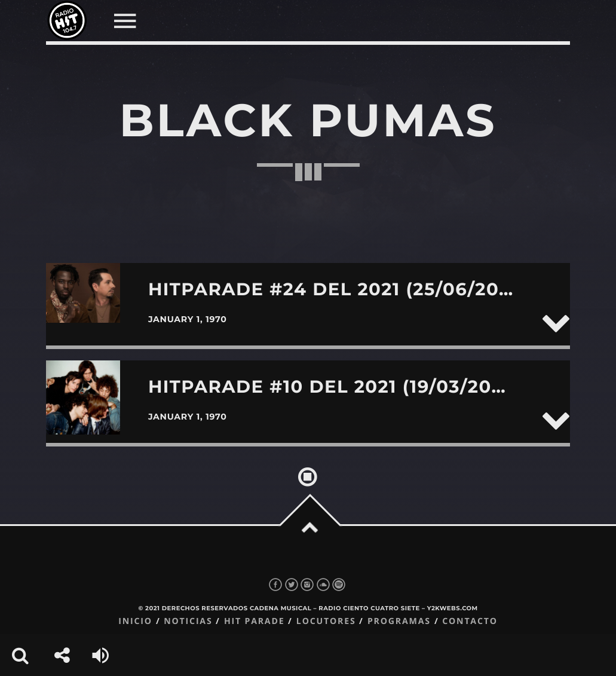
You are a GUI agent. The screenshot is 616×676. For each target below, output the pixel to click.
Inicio (135, 621)
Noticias (188, 621)
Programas (399, 621)
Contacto (470, 621)
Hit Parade (254, 621)
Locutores (326, 621)
